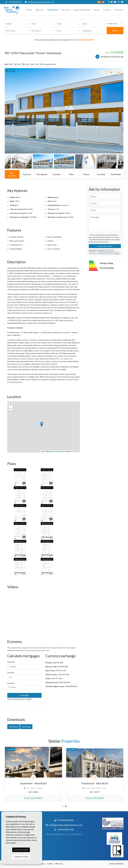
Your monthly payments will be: (20, 699)
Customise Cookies (21, 857)
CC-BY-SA (76, 451)
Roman (19, 367)
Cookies (50, 864)
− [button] (11, 409)
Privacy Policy (115, 237)
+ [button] (11, 405)
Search (115, 30)
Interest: (11, 673)
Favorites (119, 10)
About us (40, 10)
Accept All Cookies (21, 850)
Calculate (24, 695)
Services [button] (66, 10)
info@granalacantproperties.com (41, 2)
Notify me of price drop (109, 57)
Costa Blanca (33, 340)
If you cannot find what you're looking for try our (64, 40)
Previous (8, 111)
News (97, 10)
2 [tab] (66, 806)
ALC (9, 351)
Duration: (11, 683)
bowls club (36, 343)
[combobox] (18, 24)
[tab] (12, 174)
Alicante (57, 361)
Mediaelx (120, 864)
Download (13, 727)
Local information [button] (82, 10)
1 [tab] (63, 806)
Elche (49, 364)
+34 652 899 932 (13, 6)
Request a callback (27, 323)
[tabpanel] (33, 774)
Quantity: (11, 662)
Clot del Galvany (70, 302)
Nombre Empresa (19, 10)
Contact (107, 10)
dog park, (44, 343)
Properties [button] (53, 10)
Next (120, 111)
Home (29, 10)
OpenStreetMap (59, 451)
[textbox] (18, 24)
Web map (59, 864)
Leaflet (43, 451)
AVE (60, 353)
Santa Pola (17, 364)
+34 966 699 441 (14, 2)
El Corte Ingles (63, 359)
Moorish (29, 367)
